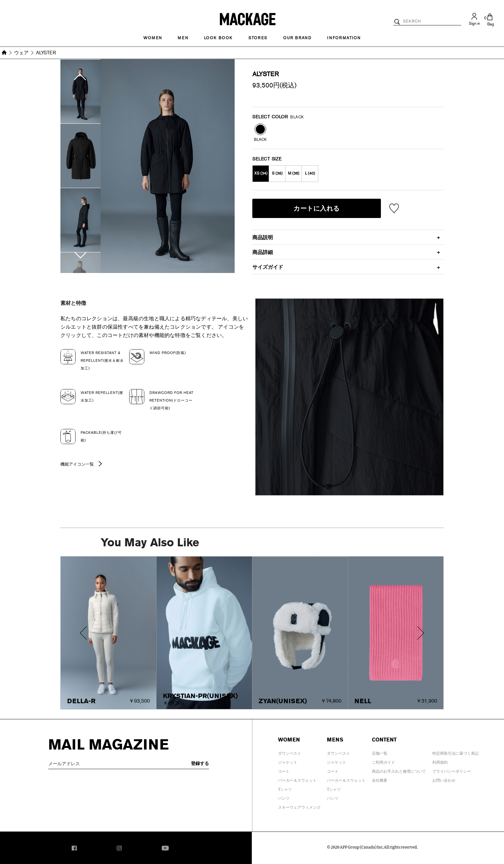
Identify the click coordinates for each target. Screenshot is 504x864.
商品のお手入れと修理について (399, 770)
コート (284, 770)
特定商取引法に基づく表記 (455, 752)
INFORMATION (344, 38)
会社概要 (380, 779)
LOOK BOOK (218, 38)
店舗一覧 (380, 752)
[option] (81, 92)
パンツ (284, 797)
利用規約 (440, 761)
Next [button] (81, 262)
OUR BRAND (297, 38)
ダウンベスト (290, 752)
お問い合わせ (444, 779)
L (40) (310, 173)
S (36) (277, 173)
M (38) (294, 173)
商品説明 (263, 237)
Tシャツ (285, 788)
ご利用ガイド (383, 761)
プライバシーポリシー (452, 770)
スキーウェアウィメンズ (299, 806)
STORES (258, 38)
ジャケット (288, 761)
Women (153, 38)
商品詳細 (263, 252)
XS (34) (261, 173)
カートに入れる (317, 208)
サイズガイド (268, 267)
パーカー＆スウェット (297, 779)
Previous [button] (81, 70)
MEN (183, 38)
